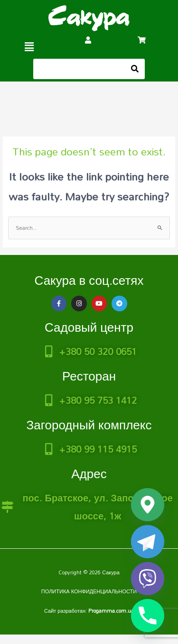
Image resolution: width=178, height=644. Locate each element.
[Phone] (148, 616)
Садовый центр (89, 327)
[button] (29, 47)
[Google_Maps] (148, 505)
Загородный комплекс (89, 425)
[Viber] (148, 579)
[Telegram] (148, 542)
